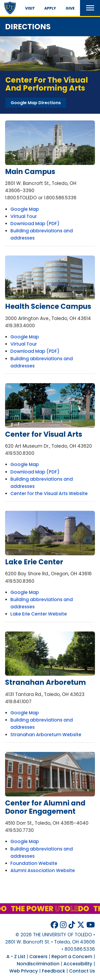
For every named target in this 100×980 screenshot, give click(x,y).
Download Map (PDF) (35, 224)
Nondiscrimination (38, 964)
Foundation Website (34, 863)
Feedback (53, 971)
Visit (30, 8)
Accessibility (78, 964)
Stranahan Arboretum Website (46, 735)
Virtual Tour (24, 216)
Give (70, 8)
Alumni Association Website (43, 870)
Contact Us (82, 971)
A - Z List (16, 957)
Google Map (25, 209)
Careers (38, 957)
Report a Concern (72, 957)
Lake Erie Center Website (39, 614)
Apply (50, 8)
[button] (90, 8)
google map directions (36, 103)
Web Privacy (24, 971)
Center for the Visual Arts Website (49, 493)
